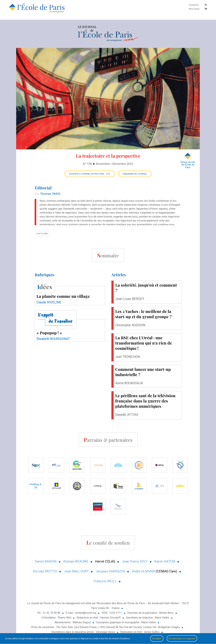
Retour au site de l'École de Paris (188, 161)
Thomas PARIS (50, 194)
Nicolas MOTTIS (45, 571)
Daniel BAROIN (46, 561)
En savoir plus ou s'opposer (182, 638)
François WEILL (105, 581)
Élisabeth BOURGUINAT (53, 339)
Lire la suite (42, 233)
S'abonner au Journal (135, 174)
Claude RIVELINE (49, 302)
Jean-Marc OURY (76, 571)
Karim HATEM (165, 561)
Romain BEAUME (76, 561)
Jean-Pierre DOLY (135, 561)
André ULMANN (143, 571)
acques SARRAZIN (111, 571)
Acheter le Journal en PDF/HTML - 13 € (90, 174)
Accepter (157, 638)
